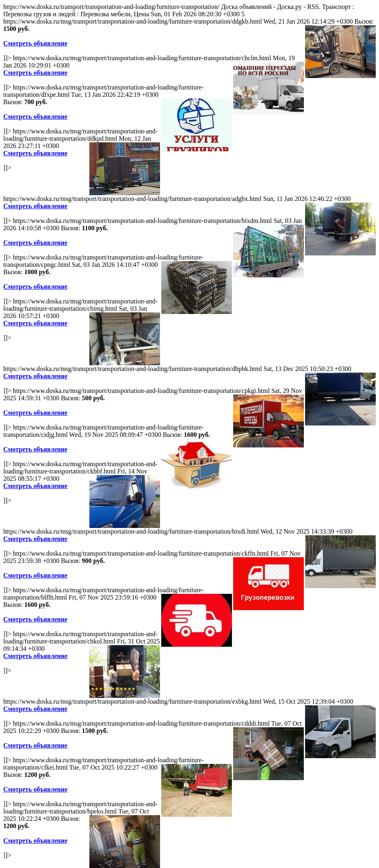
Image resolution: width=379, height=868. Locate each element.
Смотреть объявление (35, 43)
